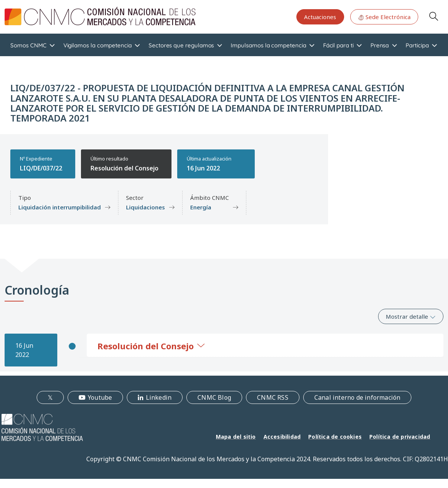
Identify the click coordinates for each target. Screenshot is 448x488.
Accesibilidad (282, 437)
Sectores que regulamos (181, 45)
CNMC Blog (214, 397)
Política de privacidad (400, 437)
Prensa (380, 45)
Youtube (100, 397)
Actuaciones (320, 17)
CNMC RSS (273, 397)
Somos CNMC (28, 45)
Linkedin (159, 397)
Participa (417, 45)
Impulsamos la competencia (268, 45)
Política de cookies (335, 437)
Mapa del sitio (236, 437)
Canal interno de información (357, 397)
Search (433, 16)
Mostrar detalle (411, 316)
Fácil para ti (338, 45)
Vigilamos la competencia (98, 45)
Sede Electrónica (384, 17)
